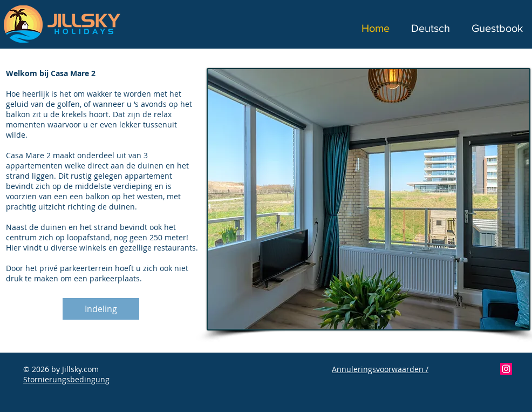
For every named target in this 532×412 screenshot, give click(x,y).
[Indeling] (101, 309)
